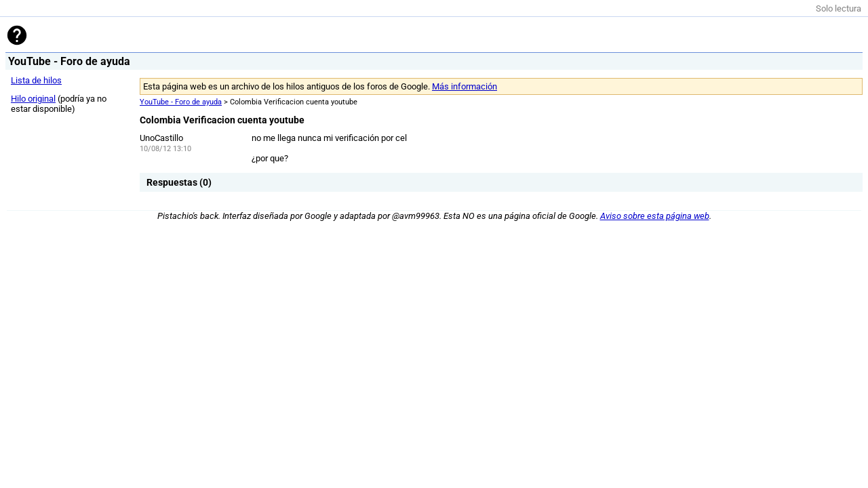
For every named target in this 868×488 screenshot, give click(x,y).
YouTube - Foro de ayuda (181, 102)
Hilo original (33, 99)
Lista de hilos (36, 80)
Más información (465, 86)
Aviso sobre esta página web (655, 216)
